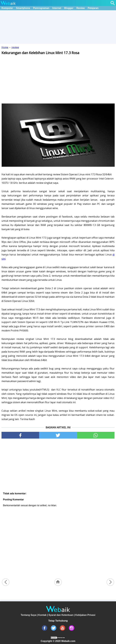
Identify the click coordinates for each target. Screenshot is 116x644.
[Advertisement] (58, 79)
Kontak (42, 615)
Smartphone (23, 8)
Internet (57, 8)
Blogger (69, 8)
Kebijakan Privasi (85, 615)
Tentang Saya (28, 615)
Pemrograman (41, 8)
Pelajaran (93, 8)
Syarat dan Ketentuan (61, 615)
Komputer (7, 8)
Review (81, 8)
